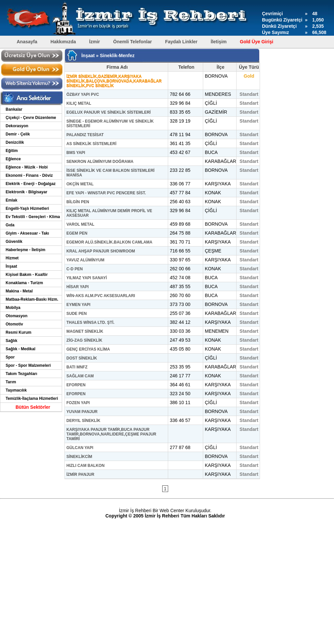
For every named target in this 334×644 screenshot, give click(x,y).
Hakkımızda (63, 42)
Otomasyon (17, 316)
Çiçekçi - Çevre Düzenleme (31, 118)
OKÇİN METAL (80, 184)
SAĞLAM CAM (80, 376)
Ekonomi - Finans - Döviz (29, 175)
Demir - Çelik (18, 134)
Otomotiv (14, 324)
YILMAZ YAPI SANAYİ (87, 278)
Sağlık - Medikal (20, 349)
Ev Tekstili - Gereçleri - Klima (33, 217)
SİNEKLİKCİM (79, 457)
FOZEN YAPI (78, 403)
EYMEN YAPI (78, 305)
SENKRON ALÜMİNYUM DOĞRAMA (100, 162)
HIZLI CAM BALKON (85, 466)
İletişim (219, 42)
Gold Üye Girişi (257, 42)
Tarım (11, 382)
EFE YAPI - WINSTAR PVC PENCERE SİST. (106, 193)
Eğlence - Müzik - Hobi (27, 167)
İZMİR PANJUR (80, 474)
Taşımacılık (16, 390)
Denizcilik (15, 142)
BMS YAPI (76, 153)
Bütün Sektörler (33, 407)
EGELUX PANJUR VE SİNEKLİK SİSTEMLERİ (109, 112)
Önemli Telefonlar (133, 42)
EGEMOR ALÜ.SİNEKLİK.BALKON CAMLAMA (109, 242)
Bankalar (14, 109)
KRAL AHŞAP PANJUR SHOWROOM (101, 251)
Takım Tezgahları (21, 374)
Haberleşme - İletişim (25, 250)
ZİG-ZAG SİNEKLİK (84, 340)
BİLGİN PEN (78, 202)
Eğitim (12, 151)
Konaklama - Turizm (24, 283)
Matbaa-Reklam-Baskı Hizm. (32, 299)
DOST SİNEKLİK (82, 358)
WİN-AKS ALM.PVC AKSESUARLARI (101, 296)
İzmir (95, 42)
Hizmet (12, 258)
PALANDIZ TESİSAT (85, 135)
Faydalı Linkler (181, 42)
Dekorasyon (17, 126)
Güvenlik (14, 242)
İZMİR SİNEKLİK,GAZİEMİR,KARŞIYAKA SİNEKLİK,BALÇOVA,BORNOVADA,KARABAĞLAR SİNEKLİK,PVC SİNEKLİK (114, 81)
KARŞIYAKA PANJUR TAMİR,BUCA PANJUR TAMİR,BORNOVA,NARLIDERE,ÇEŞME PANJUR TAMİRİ (111, 434)
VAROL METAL (80, 224)
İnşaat (11, 266)
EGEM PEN (77, 233)
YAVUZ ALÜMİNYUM (85, 260)
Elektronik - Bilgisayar (26, 192)
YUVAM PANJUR (82, 412)
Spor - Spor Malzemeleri (28, 365)
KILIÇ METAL (79, 103)
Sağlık (11, 341)
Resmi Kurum (19, 332)
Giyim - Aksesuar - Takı (27, 233)
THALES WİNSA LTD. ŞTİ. (90, 322)
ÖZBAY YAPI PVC (83, 95)
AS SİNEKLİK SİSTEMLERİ (91, 144)
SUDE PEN (76, 314)
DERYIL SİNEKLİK (83, 421)
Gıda (10, 225)
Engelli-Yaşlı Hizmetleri (27, 208)
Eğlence (13, 159)
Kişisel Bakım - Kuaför (27, 275)
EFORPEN (76, 385)
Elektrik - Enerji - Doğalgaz (31, 184)
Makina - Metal (19, 291)
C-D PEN (74, 269)
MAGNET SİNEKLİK (85, 331)
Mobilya (13, 308)
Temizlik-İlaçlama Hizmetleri (32, 398)
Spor (10, 357)
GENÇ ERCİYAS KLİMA (88, 349)
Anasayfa (27, 42)
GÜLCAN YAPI (80, 448)
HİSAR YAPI (77, 287)
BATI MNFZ (77, 367)
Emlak (11, 200)
